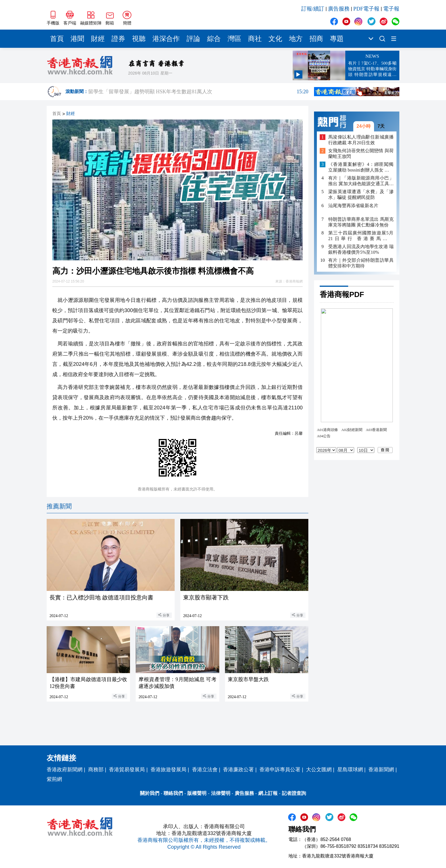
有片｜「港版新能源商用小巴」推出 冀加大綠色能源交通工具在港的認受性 (361, 181)
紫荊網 (54, 779)
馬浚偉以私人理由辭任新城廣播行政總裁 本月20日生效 (361, 140)
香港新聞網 (381, 770)
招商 (316, 39)
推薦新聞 (59, 506)
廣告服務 (339, 9)
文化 (275, 39)
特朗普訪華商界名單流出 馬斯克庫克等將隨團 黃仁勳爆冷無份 (361, 222)
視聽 (139, 39)
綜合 (214, 39)
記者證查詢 (294, 793)
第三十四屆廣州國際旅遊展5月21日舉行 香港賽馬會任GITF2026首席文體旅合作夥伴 (361, 236)
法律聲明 (221, 793)
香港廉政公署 (238, 770)
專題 (337, 39)
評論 (193, 39)
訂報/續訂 (313, 9)
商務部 (96, 770)
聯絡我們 (173, 793)
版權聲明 (197, 793)
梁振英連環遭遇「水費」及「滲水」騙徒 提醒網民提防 (361, 194)
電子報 (391, 9)
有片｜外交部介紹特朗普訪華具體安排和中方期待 (361, 263)
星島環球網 (350, 770)
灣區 (234, 39)
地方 (296, 39)
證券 (118, 39)
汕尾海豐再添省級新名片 (353, 206)
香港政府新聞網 (65, 770)
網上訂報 (268, 793)
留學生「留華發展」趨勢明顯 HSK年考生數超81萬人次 (198, 92)
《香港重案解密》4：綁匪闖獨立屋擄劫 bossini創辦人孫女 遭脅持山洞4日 (361, 167)
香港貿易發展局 (127, 770)
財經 (98, 39)
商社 (255, 39)
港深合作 (166, 39)
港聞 (77, 39)
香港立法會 (205, 770)
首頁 (57, 39)
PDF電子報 (366, 9)
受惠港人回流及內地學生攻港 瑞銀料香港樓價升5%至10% (361, 249)
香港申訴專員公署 (280, 770)
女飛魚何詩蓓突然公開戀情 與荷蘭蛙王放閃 (361, 153)
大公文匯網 (319, 770)
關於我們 (150, 793)
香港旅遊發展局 (168, 770)
